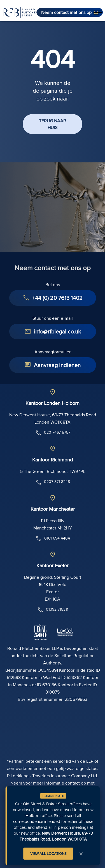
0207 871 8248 (53, 482)
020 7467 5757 (53, 433)
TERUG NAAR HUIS (53, 124)
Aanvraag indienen (57, 365)
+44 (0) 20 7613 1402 (57, 298)
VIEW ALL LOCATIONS (48, 853)
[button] (98, 12)
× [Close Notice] (81, 853)
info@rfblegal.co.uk (57, 331)
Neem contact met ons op (66, 12)
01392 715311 (53, 610)
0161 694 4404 (53, 539)
